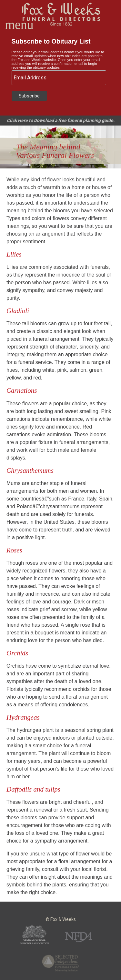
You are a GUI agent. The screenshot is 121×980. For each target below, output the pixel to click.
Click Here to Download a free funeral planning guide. (61, 120)
